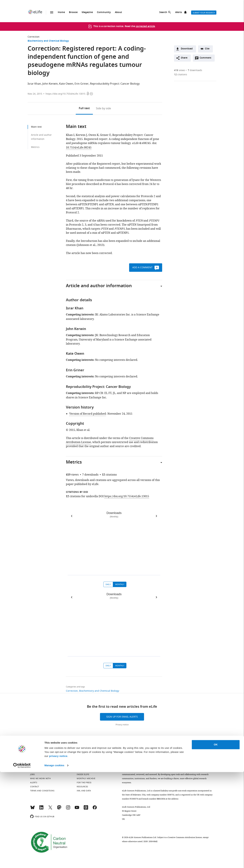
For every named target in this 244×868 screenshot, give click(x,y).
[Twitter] (50, 809)
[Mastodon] (59, 809)
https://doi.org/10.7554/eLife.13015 (65, 94)
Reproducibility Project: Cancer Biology (115, 84)
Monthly (120, 584)
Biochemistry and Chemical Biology (48, 41)
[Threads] (86, 809)
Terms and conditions (42, 791)
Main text (36, 127)
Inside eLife (83, 774)
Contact (35, 787)
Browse (73, 12)
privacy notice (58, 852)
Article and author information (41, 137)
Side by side (103, 108)
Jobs (32, 774)
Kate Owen (66, 84)
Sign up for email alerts (122, 717)
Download (187, 49)
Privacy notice (122, 725)
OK (216, 840)
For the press (84, 783)
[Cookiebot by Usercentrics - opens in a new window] (22, 861)
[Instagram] (68, 809)
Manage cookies (54, 861)
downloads (195, 70)
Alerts (179, 12)
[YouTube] (77, 809)
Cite (207, 49)
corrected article (145, 26)
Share (184, 58)
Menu (52, 12)
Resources (82, 787)
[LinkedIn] (41, 809)
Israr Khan (34, 84)
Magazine (87, 12)
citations (181, 75)
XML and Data (84, 791)
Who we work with (40, 778)
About (118, 12)
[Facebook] (95, 809)
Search (163, 12)
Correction (34, 37)
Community (104, 12)
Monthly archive (86, 778)
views (180, 70)
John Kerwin (50, 84)
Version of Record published (88, 414)
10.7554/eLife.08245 (79, 148)
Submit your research (204, 13)
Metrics (35, 147)
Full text (84, 108)
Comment (207, 59)
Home (61, 12)
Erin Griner (82, 84)
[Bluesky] (33, 809)
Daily (108, 584)
